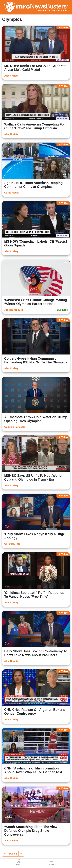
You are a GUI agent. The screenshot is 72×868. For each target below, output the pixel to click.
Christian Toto (12, 544)
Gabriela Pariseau (15, 427)
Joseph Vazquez (14, 310)
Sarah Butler (11, 841)
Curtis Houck (12, 193)
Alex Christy (11, 76)
